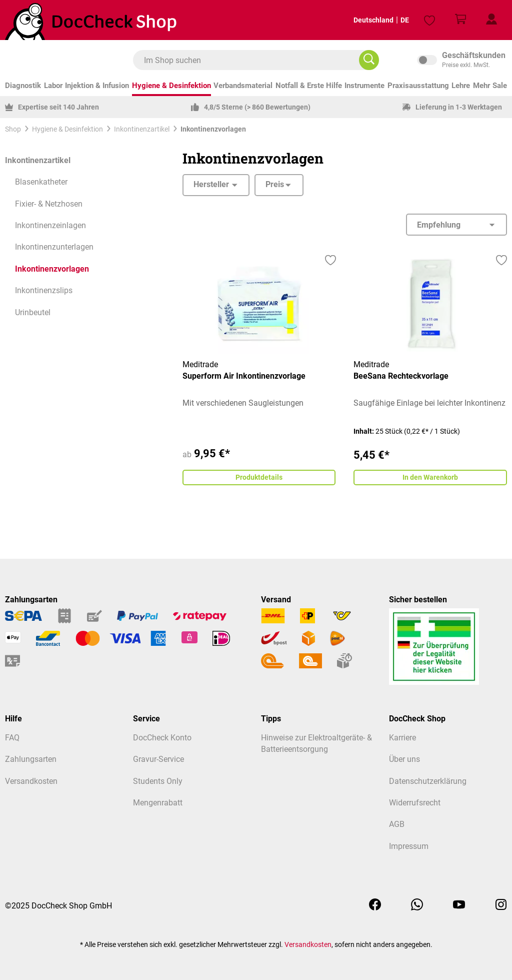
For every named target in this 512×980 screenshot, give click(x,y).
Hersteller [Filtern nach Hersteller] (216, 185)
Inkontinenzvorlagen (52, 269)
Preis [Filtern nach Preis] (279, 185)
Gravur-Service (158, 759)
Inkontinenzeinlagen (50, 226)
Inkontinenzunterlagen (54, 247)
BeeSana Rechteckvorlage (401, 376)
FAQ (12, 738)
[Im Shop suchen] (369, 60)
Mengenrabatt (158, 803)
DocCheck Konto (162, 738)
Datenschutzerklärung (428, 781)
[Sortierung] (456, 225)
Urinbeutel (33, 313)
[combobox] (251, 60)
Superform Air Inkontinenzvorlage (244, 376)
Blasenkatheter (41, 182)
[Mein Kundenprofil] (491, 20)
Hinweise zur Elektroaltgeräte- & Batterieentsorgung (316, 744)
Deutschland (365, 20)
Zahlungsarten (31, 759)
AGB (397, 824)
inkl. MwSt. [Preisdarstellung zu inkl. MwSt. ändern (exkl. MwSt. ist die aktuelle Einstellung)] (462, 60)
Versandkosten (31, 781)
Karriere (402, 738)
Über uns (404, 759)
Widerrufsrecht (415, 803)
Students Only (158, 781)
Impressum (409, 846)
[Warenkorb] (460, 20)
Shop (13, 129)
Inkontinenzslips (44, 291)
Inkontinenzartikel (38, 161)
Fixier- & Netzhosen (49, 204)
